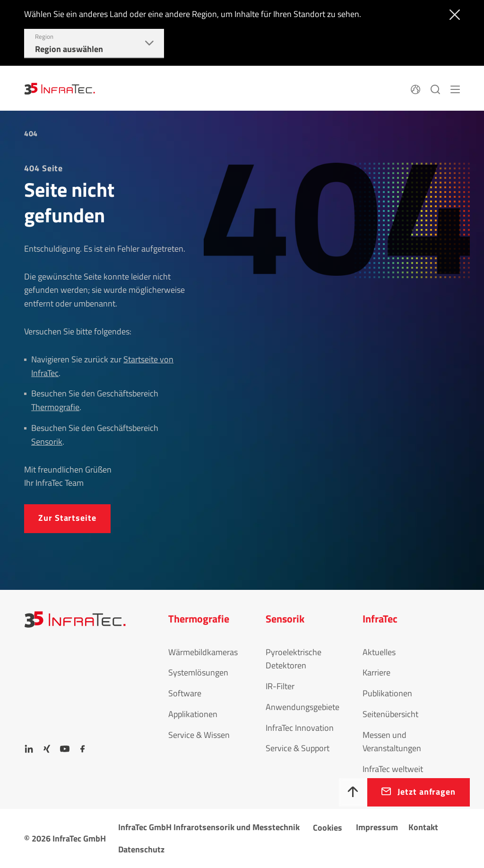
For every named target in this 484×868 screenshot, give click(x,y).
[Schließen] (453, 14)
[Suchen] (435, 88)
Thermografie (55, 407)
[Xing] (47, 749)
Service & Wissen (199, 735)
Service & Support (298, 748)
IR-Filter (280, 686)
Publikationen (387, 693)
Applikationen (193, 714)
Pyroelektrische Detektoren (294, 659)
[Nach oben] (353, 792)
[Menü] (455, 88)
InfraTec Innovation (300, 728)
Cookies (328, 828)
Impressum (377, 827)
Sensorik (47, 442)
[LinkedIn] (29, 749)
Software (185, 693)
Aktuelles (379, 652)
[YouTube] (65, 749)
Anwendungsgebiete (302, 707)
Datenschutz (141, 849)
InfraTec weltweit (393, 769)
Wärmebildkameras (203, 652)
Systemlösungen (198, 672)
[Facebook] (83, 749)
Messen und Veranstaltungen (392, 742)
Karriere (376, 672)
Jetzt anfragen (427, 792)
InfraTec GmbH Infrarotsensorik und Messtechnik (209, 827)
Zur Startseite (67, 518)
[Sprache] (415, 88)
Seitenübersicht (390, 714)
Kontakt (423, 827)
